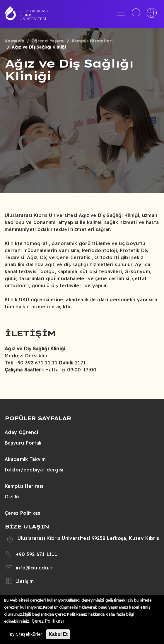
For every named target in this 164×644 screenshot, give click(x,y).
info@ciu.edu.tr (35, 568)
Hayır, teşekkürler (24, 634)
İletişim (25, 581)
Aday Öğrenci (21, 432)
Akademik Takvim (25, 459)
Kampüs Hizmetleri (92, 41)
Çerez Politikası (23, 513)
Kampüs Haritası (24, 486)
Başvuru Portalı (23, 443)
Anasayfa (14, 41)
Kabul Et (58, 634)
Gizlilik (12, 497)
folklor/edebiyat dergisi (34, 470)
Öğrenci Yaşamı (48, 41)
